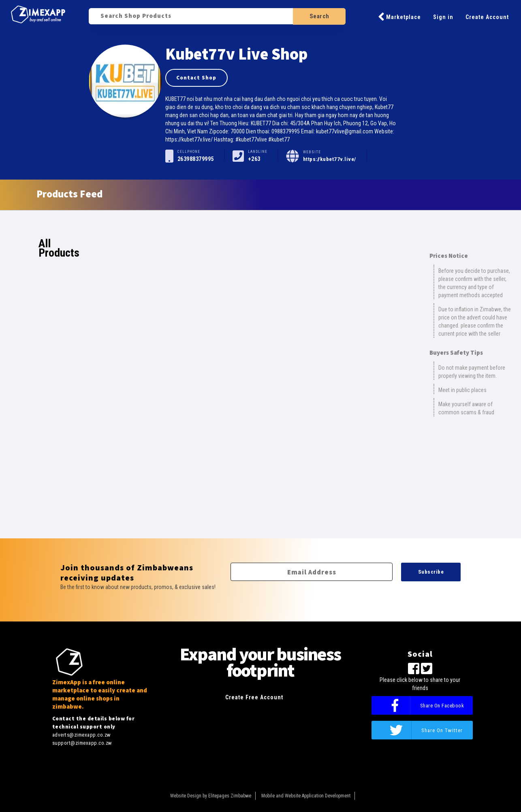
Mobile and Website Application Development (306, 796)
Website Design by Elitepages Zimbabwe (211, 796)
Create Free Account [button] (254, 697)
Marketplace (399, 17)
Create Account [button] (487, 17)
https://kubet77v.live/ (330, 159)
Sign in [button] (443, 17)
